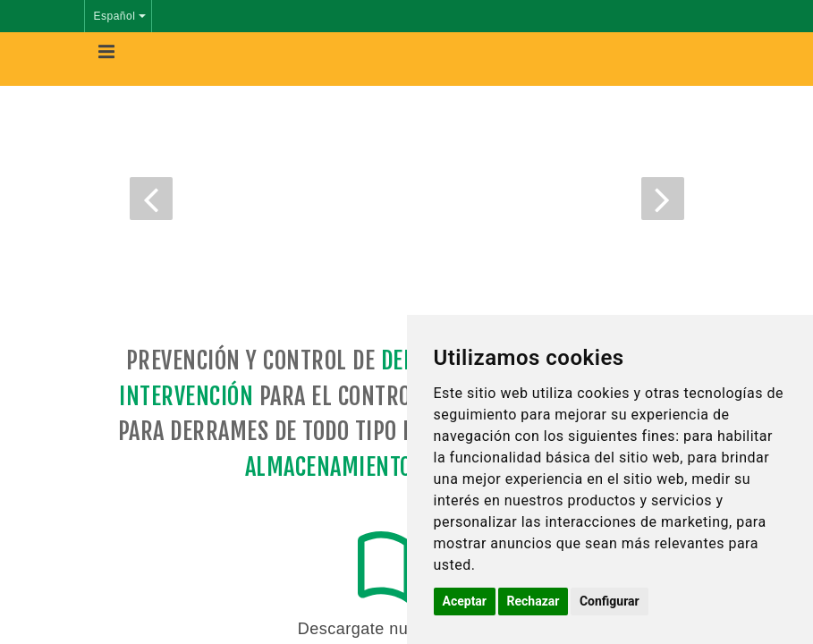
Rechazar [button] (534, 601)
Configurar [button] (610, 601)
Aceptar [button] (465, 601)
